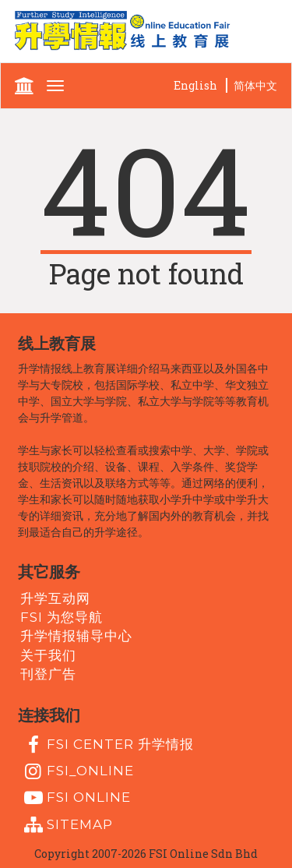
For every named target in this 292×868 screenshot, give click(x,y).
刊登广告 (48, 674)
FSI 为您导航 (62, 617)
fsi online (76, 798)
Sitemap (67, 825)
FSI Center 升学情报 (107, 745)
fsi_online (77, 771)
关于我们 (48, 655)
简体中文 (255, 85)
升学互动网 (55, 598)
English (195, 85)
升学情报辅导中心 (76, 636)
